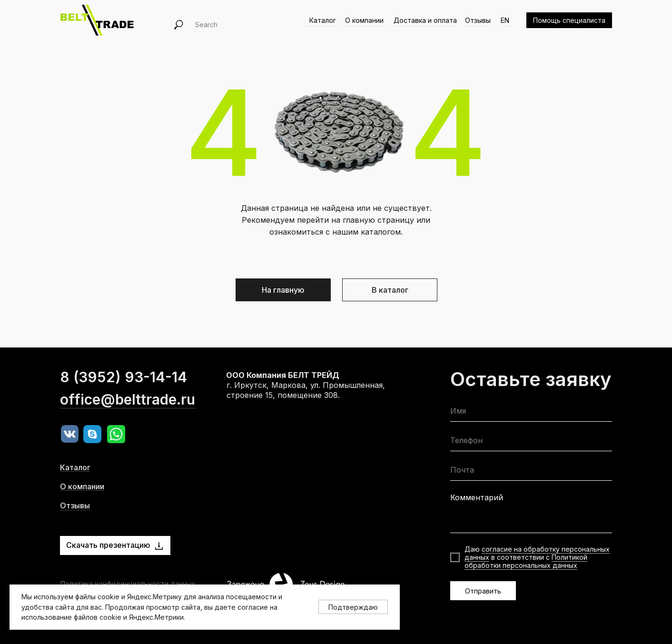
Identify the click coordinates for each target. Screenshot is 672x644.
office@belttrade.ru (128, 418)
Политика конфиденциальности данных (128, 584)
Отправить (483, 591)
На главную (283, 290)
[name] (531, 413)
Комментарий (477, 497)
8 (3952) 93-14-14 (124, 396)
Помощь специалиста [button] (569, 20)
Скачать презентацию (108, 545)
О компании (364, 20)
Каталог (323, 20)
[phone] (531, 442)
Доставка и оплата (425, 20)
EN (505, 20)
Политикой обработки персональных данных (526, 561)
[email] (531, 472)
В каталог (390, 290)
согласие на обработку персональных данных (537, 553)
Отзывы (478, 20)
